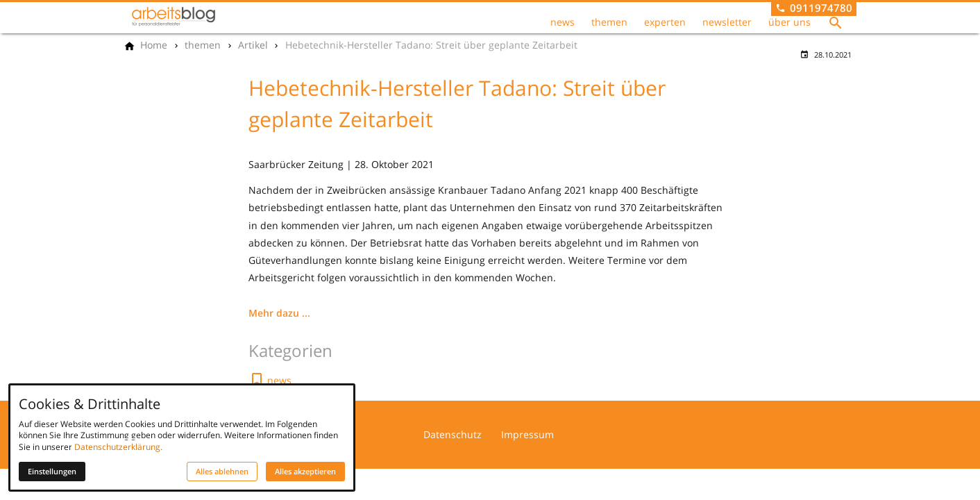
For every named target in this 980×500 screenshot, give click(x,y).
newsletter (727, 22)
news (563, 22)
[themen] (203, 45)
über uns (789, 22)
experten (665, 22)
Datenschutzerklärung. (118, 447)
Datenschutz (453, 434)
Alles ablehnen (222, 472)
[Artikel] (253, 45)
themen (609, 22)
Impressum (527, 434)
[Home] (154, 45)
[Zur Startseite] (174, 17)
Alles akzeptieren (305, 472)
